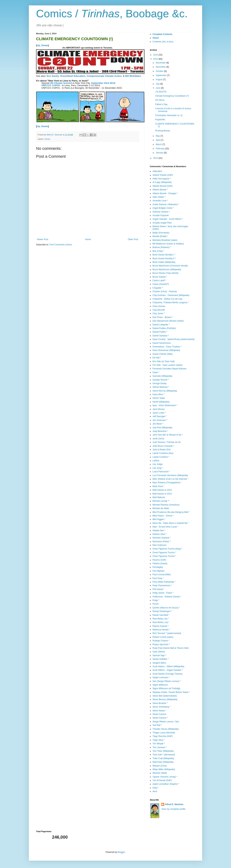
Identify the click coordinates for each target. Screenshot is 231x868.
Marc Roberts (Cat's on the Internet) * (170, 479)
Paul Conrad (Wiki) (162, 575)
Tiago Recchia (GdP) (163, 736)
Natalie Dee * (159, 531)
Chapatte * (158, 288)
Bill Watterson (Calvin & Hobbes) (168, 244)
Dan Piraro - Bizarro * (163, 317)
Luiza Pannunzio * (161, 472)
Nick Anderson (159, 545)
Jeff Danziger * (160, 416)
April (158, 140)
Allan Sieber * (159, 197)
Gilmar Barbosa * (161, 387)
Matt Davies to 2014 (162, 494)
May (158, 136)
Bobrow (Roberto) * (162, 247)
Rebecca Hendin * (161, 630)
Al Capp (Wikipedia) (162, 182)
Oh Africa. (160, 100)
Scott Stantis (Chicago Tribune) (167, 674)
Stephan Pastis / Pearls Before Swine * (171, 692)
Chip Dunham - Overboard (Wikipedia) (171, 295)
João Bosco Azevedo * (163, 446)
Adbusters (157, 171)
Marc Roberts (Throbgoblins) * (167, 483)
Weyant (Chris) (160, 766)
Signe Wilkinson (160, 685)
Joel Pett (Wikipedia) (162, 428)
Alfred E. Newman (174, 804)
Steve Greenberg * (161, 707)
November (161, 67)
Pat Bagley (158, 567)
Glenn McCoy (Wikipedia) (165, 391)
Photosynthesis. (163, 131)
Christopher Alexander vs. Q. (169, 115)
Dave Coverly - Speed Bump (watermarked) (174, 339)
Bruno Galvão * (160, 277)
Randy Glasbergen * (162, 611)
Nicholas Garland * (162, 538)
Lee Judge (158, 464)
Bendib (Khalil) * (160, 236)
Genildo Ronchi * (161, 380)
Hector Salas (159, 398)
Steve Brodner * (160, 703)
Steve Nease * (159, 711)
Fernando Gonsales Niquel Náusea (169, 369)
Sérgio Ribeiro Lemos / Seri (166, 722)
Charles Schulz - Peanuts (165, 291)
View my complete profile (173, 809)
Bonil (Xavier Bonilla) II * (164, 259)
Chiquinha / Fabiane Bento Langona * (171, 302)
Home (88, 239)
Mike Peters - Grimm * (163, 516)
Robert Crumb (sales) (163, 637)
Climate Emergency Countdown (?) (172, 96)
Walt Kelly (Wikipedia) (163, 762)
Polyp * (156, 600)
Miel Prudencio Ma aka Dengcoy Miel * (171, 512)
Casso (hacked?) (161, 284)
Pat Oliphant (158, 571)
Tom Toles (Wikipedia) (163, 751)
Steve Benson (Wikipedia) (165, 699)
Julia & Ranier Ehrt (162, 450)
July (158, 84)
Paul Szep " (158, 578)
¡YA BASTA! (161, 92)
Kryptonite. (160, 120)
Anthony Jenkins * (161, 212)
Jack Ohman (159, 409)
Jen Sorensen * (160, 420)
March (159, 144)
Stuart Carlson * (160, 718)
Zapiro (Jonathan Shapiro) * (166, 784)
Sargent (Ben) (159, 663)
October (160, 71)
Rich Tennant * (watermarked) (167, 633)
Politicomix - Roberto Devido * (167, 597)
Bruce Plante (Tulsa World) (165, 273)
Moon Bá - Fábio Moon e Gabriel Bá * (171, 523)
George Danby (160, 383)
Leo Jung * (158, 468)
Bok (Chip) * (158, 251)
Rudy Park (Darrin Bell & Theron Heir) (171, 648)
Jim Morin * (158, 424)
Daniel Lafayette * (161, 325)
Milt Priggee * (159, 519)
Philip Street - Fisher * (163, 593)
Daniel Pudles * (160, 332)
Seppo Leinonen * (161, 677)
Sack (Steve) (159, 652)
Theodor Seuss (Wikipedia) (166, 729)
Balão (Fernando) (161, 233)
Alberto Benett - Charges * (165, 193)
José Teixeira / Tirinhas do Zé (167, 442)
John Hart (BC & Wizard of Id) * (168, 435)
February (160, 149)
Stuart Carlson (159, 714)
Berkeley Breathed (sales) (165, 240)
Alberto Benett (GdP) (163, 186)
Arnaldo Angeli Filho (162, 223)
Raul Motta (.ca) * (161, 622)
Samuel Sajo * (159, 655)
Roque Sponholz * (161, 644)
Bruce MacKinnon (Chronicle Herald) (170, 266)
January (160, 153)
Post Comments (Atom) (61, 245)
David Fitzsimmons (162, 343)
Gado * (156, 372)
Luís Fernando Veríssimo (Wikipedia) (170, 475)
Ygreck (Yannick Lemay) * (165, 777)
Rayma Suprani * (161, 626)
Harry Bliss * (158, 394)
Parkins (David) (160, 564)
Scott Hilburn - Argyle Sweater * (168, 670)
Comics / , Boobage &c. (112, 14)
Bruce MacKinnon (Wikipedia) (167, 270)
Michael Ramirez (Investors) (166, 505)
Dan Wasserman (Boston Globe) (168, 321)
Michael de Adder (161, 508)
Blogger (121, 852)
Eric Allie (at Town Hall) (164, 361)
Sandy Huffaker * (161, 659)
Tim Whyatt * (159, 744)
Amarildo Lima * (160, 201)
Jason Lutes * (159, 413)
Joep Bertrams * (160, 431)
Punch (156, 604)
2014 (156, 59)
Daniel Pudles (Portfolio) (164, 328)
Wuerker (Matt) (160, 773)
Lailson (156, 461)
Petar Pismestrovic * (162, 586)
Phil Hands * (158, 589)
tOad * (156, 788)
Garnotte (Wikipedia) (162, 376)
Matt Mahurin (159, 497)
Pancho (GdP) (159, 560)
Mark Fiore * (158, 486)
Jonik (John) (158, 439)
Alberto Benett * (160, 190)
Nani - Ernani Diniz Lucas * (165, 527)
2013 (156, 158)
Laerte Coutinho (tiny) (163, 453)
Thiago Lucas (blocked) (164, 733)
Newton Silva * (160, 534)
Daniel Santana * (161, 336)
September (161, 75)
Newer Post (43, 239)
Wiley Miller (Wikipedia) (164, 769)
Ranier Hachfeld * (161, 615)
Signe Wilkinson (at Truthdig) (166, 688)
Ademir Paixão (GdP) (163, 175)
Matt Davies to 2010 (162, 490)
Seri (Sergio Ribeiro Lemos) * (167, 681)
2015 (156, 55)
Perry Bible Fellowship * (164, 582)
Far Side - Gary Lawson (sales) (167, 365)
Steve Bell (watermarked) (165, 696)
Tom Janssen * (160, 747)
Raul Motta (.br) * (161, 619)
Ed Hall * (157, 358)
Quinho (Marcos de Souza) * (166, 608)
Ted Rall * (157, 725)
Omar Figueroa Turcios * (164, 553)
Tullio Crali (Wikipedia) (163, 758)
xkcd (155, 791)
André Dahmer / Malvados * (166, 204)
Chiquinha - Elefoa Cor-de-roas (167, 299)
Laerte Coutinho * (161, 457)
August (159, 79)
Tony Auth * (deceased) (164, 755)
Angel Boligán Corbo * (163, 208)
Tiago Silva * (159, 740)
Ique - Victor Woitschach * (165, 405)
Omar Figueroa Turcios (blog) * (167, 549)
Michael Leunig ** (161, 501)
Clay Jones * (159, 313)
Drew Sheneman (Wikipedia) (166, 350)
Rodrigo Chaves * (161, 641)
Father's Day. (162, 104)
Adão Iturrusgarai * (162, 179)
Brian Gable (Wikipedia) (164, 262)
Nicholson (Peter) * (162, 542)
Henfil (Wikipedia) (161, 402)
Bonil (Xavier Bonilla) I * (164, 255)
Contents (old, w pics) (163, 42)
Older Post (133, 239)
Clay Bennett (159, 310)
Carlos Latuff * (159, 281)
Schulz (47, 139)
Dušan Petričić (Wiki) (163, 354)
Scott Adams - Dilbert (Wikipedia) (168, 666)
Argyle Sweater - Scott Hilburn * (168, 219)
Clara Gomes (159, 306)
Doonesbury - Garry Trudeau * (167, 347)
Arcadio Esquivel (161, 215)
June (158, 88)
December (161, 63)
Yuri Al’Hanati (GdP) (162, 780)
